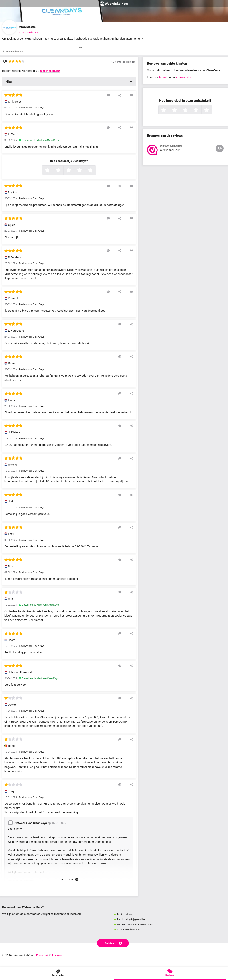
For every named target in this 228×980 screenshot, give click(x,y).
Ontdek (113, 943)
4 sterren (84, 171)
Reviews (57, 955)
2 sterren (63, 171)
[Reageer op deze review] (108, 95)
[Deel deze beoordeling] (120, 95)
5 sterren (95, 171)
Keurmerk (42, 955)
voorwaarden (184, 77)
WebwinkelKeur (50, 71)
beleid (163, 77)
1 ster (52, 171)
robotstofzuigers (15, 52)
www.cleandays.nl (28, 32)
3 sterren (74, 171)
